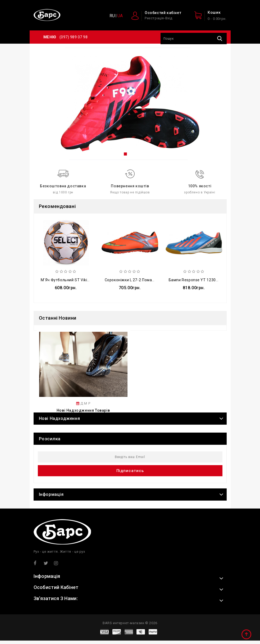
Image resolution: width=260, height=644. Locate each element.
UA (120, 16)
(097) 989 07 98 (74, 37)
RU (112, 16)
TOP (247, 635)
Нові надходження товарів (83, 414)
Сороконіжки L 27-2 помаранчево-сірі (140, 281)
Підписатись (130, 474)
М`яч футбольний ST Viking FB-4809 (74, 281)
